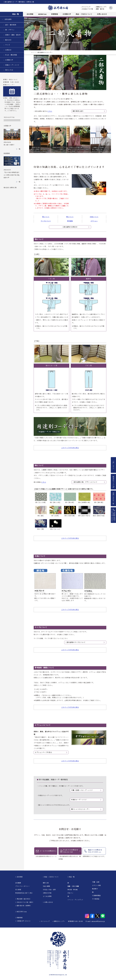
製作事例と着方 (78, 111)
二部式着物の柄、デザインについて (85, 482)
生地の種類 (46, 886)
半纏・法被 (96, 882)
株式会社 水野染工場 (10, 188)
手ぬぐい (70, 893)
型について (46, 217)
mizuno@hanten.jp (98, 922)
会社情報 (30, 14)
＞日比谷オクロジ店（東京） (25, 903)
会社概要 (18, 883)
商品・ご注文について (84, 14)
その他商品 (96, 899)
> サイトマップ (86, 7)
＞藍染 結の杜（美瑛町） (23, 906)
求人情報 (18, 890)
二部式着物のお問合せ (70, 227)
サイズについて (46, 221)
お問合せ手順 (47, 893)
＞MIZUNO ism (21, 912)
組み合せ (8, 40)
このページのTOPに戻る (70, 448)
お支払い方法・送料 (49, 890)
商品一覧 (16, 14)
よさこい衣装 (96, 886)
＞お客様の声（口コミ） (23, 921)
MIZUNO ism (42, 14)
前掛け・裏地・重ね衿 (13, 35)
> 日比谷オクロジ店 (87, 9)
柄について (70, 217)
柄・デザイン (10, 30)
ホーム (33, 52)
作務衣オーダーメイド (79, 800)
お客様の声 (67, 14)
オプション (94, 221)
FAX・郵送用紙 (11, 55)
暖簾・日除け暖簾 (73, 886)
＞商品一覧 (71, 877)
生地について (94, 217)
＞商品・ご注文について (51, 877)
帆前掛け (95, 889)
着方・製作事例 (11, 25)
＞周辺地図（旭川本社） (23, 899)
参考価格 (70, 221)
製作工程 (46, 883)
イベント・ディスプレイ (75, 900)
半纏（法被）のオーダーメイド (82, 790)
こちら (50, 111)
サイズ (8, 45)
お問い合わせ (102, 14)
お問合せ (8, 50)
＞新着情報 (19, 918)
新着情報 (55, 14)
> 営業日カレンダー (101, 7)
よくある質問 (47, 897)
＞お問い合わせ (48, 903)
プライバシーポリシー (22, 886)
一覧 (19, 149)
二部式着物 (8, 19)
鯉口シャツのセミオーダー (80, 810)
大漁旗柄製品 (96, 896)
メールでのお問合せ (47, 851)
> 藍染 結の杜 (100, 9)
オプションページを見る (43, 752)
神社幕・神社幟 (73, 890)
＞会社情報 (19, 877)
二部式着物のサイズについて (75, 642)
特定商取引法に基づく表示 (24, 893)
